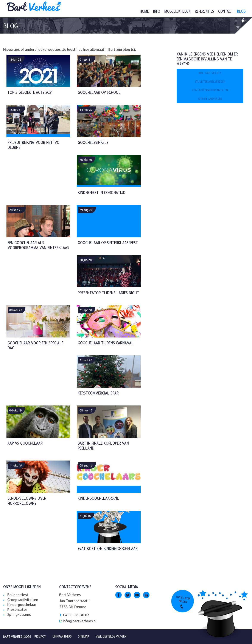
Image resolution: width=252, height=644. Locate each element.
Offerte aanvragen (210, 99)
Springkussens (19, 614)
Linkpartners (62, 636)
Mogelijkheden (177, 12)
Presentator (17, 609)
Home (144, 12)
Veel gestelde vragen (111, 636)
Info (157, 12)
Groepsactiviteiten (23, 600)
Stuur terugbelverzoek (210, 82)
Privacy (40, 636)
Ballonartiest (18, 595)
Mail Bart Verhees (210, 73)
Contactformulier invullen (210, 90)
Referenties (204, 12)
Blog (241, 12)
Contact (226, 12)
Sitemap (84, 636)
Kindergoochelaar (22, 605)
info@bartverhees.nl (80, 621)
